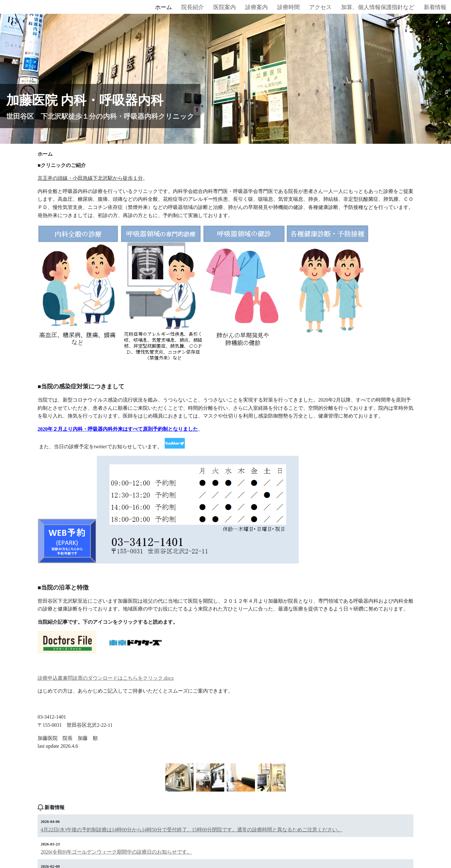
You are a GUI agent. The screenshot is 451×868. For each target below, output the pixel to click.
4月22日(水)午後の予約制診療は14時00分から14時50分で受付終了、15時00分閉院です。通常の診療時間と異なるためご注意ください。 (192, 830)
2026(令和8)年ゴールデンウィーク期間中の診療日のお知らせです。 (116, 852)
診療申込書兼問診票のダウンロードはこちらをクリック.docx (106, 678)
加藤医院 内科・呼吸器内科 (85, 100)
